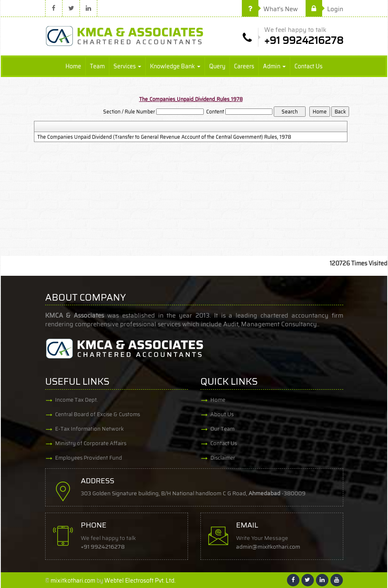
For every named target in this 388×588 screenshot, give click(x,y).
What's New (270, 9)
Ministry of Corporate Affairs (91, 443)
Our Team (222, 429)
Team (97, 66)
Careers (244, 66)
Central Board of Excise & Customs (98, 414)
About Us (222, 414)
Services (127, 66)
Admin (274, 66)
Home (73, 66)
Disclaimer (223, 458)
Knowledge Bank (175, 66)
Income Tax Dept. (76, 400)
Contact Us (308, 66)
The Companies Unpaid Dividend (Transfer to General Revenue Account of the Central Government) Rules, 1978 (164, 137)
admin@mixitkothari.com (268, 547)
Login (324, 9)
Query (217, 66)
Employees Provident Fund (89, 458)
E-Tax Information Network (89, 429)
